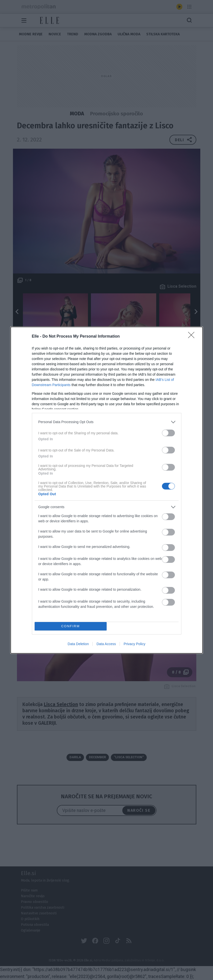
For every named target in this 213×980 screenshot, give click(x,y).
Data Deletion (78, 644)
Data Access (106, 644)
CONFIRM (71, 626)
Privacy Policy (134, 644)
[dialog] (107, 490)
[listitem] (107, 422)
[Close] (193, 336)
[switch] (168, 433)
